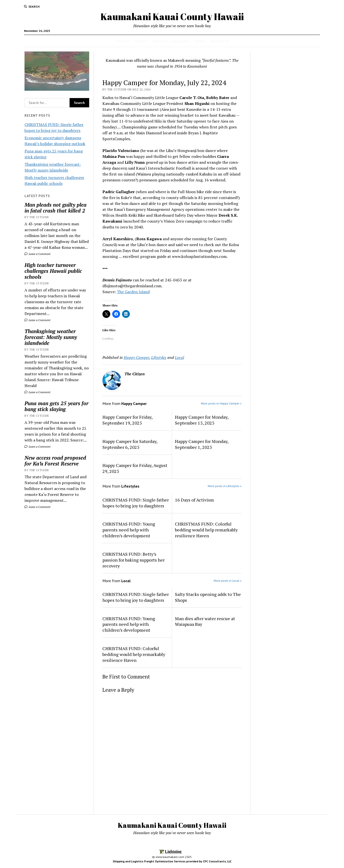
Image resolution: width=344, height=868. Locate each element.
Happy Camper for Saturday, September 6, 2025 (130, 444)
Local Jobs (180, 41)
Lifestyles (159, 357)
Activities (217, 41)
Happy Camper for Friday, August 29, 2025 (135, 468)
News (158, 41)
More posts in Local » (228, 581)
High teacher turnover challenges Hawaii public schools (53, 271)
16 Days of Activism (194, 500)
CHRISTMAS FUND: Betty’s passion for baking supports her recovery (134, 560)
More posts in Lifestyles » (225, 486)
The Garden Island (133, 292)
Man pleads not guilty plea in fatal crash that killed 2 (55, 208)
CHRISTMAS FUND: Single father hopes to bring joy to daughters (136, 503)
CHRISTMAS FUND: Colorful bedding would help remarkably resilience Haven (206, 530)
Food (140, 41)
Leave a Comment (37, 254)
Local (179, 357)
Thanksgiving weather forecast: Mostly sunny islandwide (51, 337)
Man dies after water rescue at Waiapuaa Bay (205, 621)
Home (121, 41)
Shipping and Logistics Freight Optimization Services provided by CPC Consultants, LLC (172, 861)
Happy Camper (136, 357)
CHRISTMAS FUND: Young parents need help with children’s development (129, 530)
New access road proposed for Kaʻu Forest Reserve (55, 461)
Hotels (199, 41)
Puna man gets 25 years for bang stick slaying (56, 406)
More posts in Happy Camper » (221, 403)
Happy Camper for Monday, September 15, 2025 (202, 420)
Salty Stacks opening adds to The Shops (208, 597)
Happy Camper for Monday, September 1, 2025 (202, 444)
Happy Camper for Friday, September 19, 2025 (127, 420)
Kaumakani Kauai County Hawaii (172, 17)
